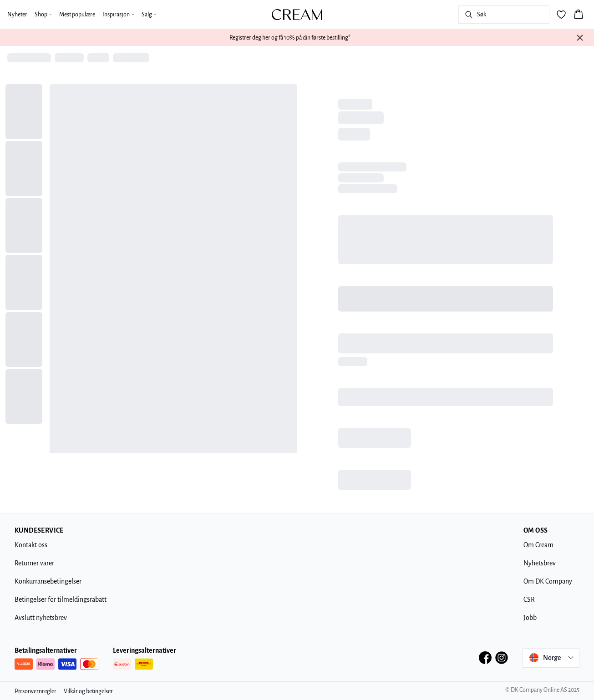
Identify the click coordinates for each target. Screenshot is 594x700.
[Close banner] (580, 38)
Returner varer (34, 563)
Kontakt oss (31, 545)
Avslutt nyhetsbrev (41, 618)
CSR (529, 599)
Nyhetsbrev (540, 563)
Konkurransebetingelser (48, 581)
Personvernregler (36, 691)
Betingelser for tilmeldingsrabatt (61, 599)
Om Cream (538, 545)
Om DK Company (548, 581)
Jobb (530, 618)
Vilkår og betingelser (88, 691)
